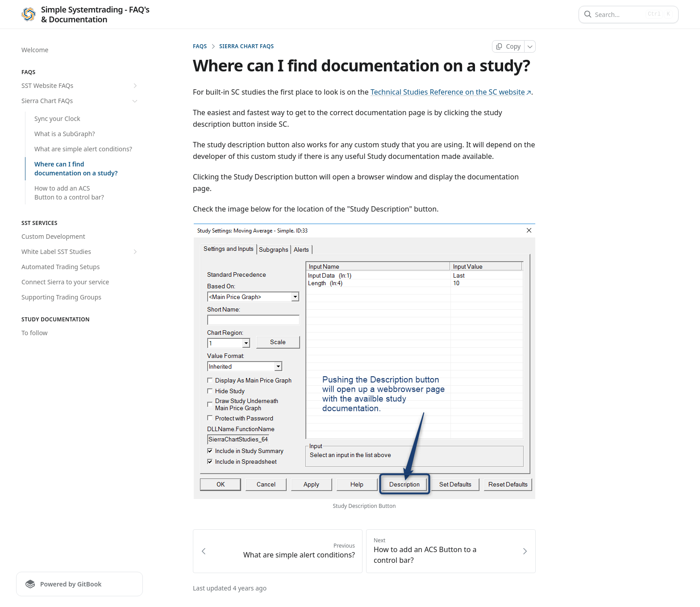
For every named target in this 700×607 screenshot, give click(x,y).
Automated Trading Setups (60, 267)
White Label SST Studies (80, 252)
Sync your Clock (57, 118)
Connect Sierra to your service (65, 282)
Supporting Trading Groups (61, 297)
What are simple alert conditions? (83, 149)
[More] (530, 46)
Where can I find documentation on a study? (76, 168)
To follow (35, 333)
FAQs (200, 46)
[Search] (619, 15)
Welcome (35, 50)
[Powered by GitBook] (79, 584)
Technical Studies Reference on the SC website (451, 92)
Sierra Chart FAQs (80, 101)
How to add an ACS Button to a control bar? (69, 193)
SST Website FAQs (80, 86)
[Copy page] (508, 46)
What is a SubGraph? (65, 134)
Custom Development (53, 236)
